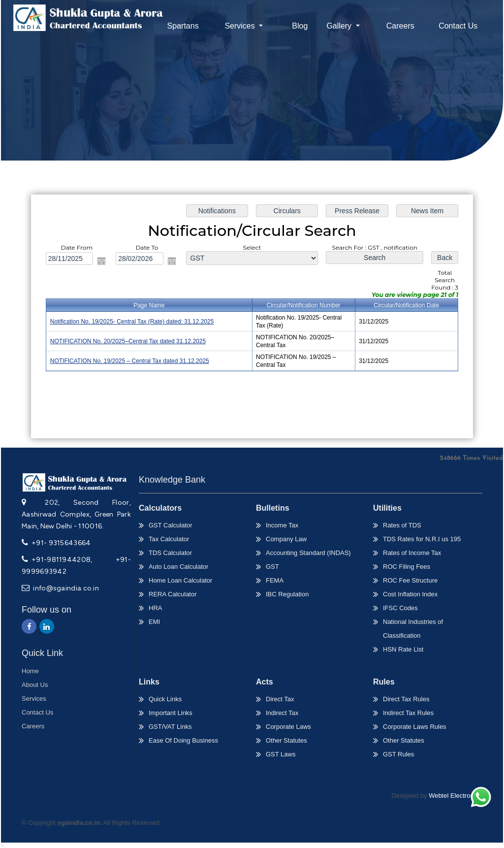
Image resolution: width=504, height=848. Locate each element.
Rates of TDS (402, 525)
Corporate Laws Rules (415, 727)
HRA (155, 608)
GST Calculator (171, 525)
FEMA (275, 580)
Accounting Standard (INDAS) (308, 553)
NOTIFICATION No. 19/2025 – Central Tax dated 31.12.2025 (132, 360)
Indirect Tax (282, 713)
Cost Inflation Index (410, 594)
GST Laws (281, 754)
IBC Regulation (287, 594)
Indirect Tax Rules (408, 713)
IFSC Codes (400, 608)
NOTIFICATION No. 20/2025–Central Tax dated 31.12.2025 (130, 341)
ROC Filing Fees (407, 567)
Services (34, 699)
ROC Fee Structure (410, 580)
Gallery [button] (340, 26)
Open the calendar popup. (105, 262)
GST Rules (398, 754)
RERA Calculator (173, 594)
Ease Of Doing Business (183, 740)
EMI (154, 622)
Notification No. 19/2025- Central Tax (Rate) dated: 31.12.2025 (134, 322)
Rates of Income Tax (412, 553)
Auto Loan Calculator (178, 567)
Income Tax (282, 525)
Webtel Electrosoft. (456, 796)
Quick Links (165, 699)
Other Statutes (286, 740)
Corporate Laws (288, 727)
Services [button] (241, 26)
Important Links (171, 713)
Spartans (183, 26)
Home (30, 671)
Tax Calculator (169, 539)
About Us (35, 685)
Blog (300, 26)
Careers (400, 26)
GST (272, 567)
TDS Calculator (170, 553)
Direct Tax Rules (406, 699)
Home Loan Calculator (180, 580)
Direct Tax (280, 699)
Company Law (286, 539)
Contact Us (458, 26)
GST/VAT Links (170, 727)
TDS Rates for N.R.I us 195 (422, 539)
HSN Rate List (403, 649)
